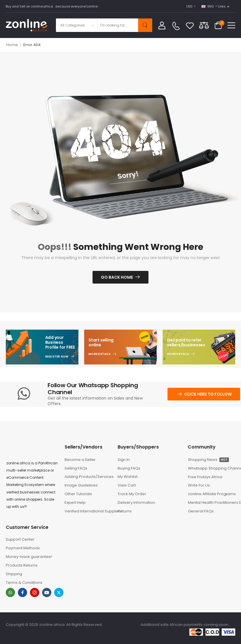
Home (12, 45)
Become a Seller (80, 460)
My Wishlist (128, 477)
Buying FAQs (129, 468)
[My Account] (162, 25)
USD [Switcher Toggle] (189, 6)
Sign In (124, 460)
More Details (100, 354)
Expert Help (75, 503)
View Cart (127, 485)
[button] (231, 25)
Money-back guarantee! (29, 557)
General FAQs (201, 511)
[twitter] (59, 592)
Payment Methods (23, 548)
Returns (125, 511)
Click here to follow (208, 394)
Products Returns (22, 565)
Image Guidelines (81, 485)
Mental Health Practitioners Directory (212, 503)
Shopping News (208, 460)
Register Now (57, 357)
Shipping (14, 574)
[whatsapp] (10, 592)
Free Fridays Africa (205, 477)
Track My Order (132, 494)
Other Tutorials (78, 494)
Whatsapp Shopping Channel (212, 468)
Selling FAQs (76, 468)
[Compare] (204, 25)
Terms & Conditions (24, 583)
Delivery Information (136, 503)
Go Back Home (117, 277)
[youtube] (47, 592)
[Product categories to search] (77, 25)
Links (222, 6)
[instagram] (35, 592)
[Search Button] (145, 25)
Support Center (20, 539)
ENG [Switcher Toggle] (208, 6)
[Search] (118, 25)
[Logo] (27, 25)
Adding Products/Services (88, 477)
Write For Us (199, 485)
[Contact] (176, 26)
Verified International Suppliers (88, 511)
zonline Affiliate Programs (209, 494)
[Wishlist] (190, 25)
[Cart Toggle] (218, 25)
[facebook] (22, 592)
